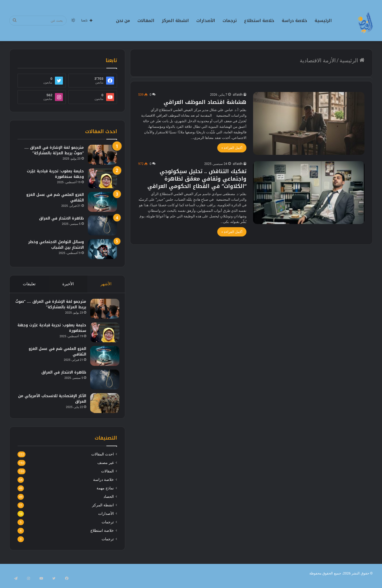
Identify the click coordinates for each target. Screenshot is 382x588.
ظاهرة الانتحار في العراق (61, 218)
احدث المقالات (102, 459)
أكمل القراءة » (232, 148)
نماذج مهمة (105, 493)
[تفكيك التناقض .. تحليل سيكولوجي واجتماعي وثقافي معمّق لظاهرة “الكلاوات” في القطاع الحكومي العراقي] (309, 193)
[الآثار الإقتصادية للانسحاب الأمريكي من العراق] (102, 405)
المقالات (146, 21)
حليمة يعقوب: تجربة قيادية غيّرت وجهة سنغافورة (55, 174)
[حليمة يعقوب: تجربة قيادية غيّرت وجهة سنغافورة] (102, 178)
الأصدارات (206, 21)
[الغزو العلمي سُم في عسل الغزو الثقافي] (102, 202)
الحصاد (109, 502)
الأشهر (106, 284)
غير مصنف (105, 468)
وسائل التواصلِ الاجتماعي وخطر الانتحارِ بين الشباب (56, 245)
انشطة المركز (175, 21)
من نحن (123, 21)
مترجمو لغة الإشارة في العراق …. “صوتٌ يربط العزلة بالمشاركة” (54, 150)
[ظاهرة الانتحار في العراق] (102, 225)
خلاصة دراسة (294, 21)
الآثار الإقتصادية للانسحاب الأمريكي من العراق (53, 401)
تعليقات (29, 284)
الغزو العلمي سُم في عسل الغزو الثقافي (55, 198)
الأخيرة (68, 284)
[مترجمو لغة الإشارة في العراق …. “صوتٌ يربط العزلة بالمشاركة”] (102, 155)
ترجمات (230, 21)
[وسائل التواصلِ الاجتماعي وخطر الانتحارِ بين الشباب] (102, 249)
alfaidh (238, 95)
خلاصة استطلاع (259, 21)
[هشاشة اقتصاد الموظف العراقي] (309, 123)
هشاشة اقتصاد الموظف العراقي (205, 102)
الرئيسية (323, 21)
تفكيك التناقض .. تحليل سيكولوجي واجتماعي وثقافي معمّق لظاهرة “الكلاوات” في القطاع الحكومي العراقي (197, 179)
